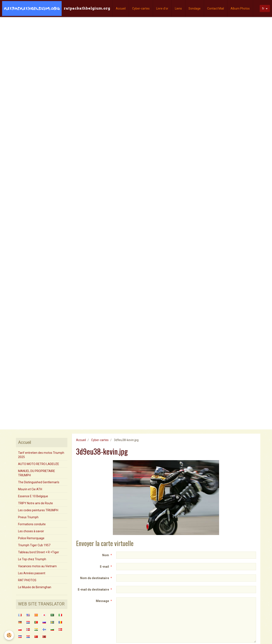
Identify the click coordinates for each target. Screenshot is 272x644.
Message (102, 601)
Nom (106, 555)
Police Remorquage (31, 538)
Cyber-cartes (141, 8)
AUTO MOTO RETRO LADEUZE (39, 464)
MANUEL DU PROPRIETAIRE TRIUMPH (37, 473)
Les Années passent (32, 573)
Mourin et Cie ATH (30, 489)
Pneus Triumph (28, 517)
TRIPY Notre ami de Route (35, 503)
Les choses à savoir (31, 531)
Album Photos (240, 8)
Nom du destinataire (95, 578)
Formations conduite (32, 524)
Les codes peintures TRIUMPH (38, 510)
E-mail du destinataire (93, 590)
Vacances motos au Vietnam (37, 566)
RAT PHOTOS (27, 580)
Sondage (195, 8)
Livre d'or (162, 8)
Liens (178, 8)
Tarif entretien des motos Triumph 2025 (41, 455)
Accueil (121, 8)
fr (263, 8)
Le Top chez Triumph (32, 559)
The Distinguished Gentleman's (39, 482)
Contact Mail (216, 8)
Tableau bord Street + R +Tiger (39, 552)
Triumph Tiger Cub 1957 (34, 545)
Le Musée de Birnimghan (35, 587)
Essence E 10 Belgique (33, 496)
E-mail (104, 567)
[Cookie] (9, 635)
